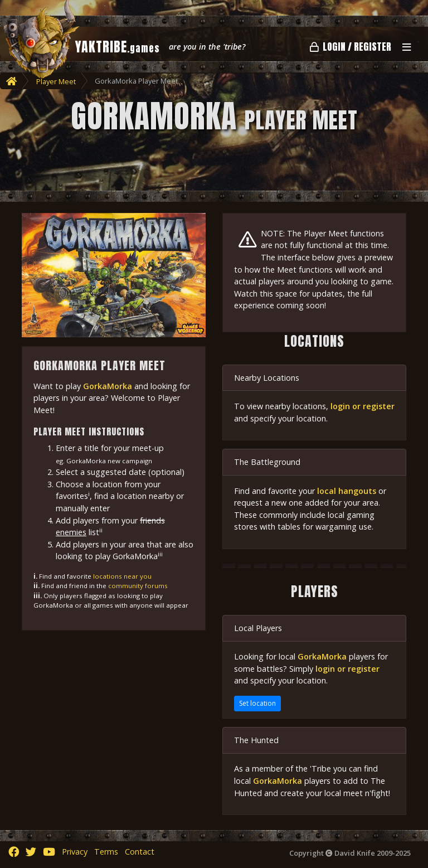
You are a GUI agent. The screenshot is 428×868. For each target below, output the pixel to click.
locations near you (122, 576)
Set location (257, 703)
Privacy (75, 852)
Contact (140, 852)
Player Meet (56, 81)
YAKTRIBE (118, 47)
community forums (138, 586)
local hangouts (347, 491)
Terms (106, 852)
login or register (363, 406)
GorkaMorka (108, 386)
